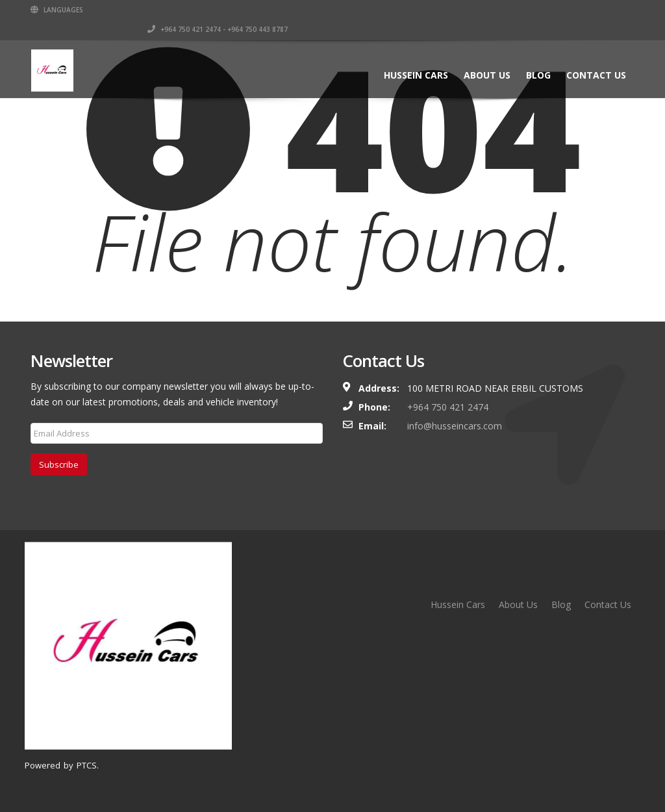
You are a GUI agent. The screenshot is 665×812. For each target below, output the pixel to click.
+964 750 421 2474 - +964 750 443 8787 (529, 10)
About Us (487, 56)
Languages (57, 10)
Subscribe (59, 464)
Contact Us (596, 56)
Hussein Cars (416, 56)
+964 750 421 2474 (448, 407)
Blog (538, 56)
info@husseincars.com (455, 426)
